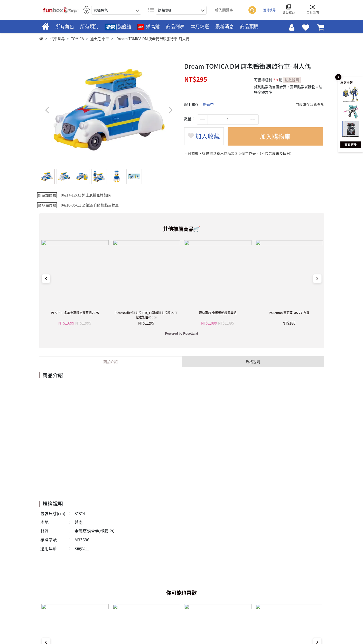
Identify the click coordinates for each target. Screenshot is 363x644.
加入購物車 (276, 137)
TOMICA (77, 39)
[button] (171, 110)
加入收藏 (204, 137)
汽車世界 (58, 39)
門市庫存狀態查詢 (310, 104)
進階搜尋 (269, 10)
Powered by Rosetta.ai (181, 334)
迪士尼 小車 (100, 39)
